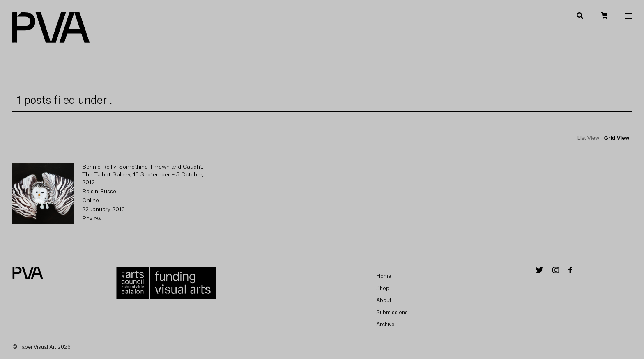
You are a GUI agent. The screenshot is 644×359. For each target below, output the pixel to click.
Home (384, 276)
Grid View (617, 138)
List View (588, 138)
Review (92, 219)
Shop (383, 288)
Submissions (392, 312)
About (384, 300)
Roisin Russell (100, 192)
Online (91, 201)
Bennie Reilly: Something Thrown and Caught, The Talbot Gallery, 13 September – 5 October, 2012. (143, 175)
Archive (385, 324)
